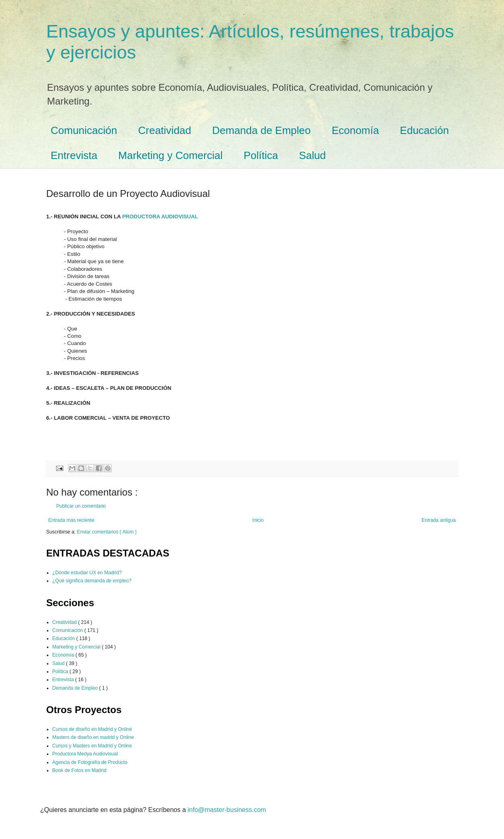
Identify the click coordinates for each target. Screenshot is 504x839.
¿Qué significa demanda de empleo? (92, 581)
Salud (313, 155)
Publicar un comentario (81, 506)
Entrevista (74, 155)
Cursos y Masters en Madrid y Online (92, 746)
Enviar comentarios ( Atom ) (107, 532)
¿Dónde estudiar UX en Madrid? (87, 573)
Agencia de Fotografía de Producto (90, 762)
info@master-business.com (227, 810)
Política (261, 155)
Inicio (258, 520)
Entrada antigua (439, 520)
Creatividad (165, 130)
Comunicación (84, 130)
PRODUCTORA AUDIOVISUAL (160, 217)
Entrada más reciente (71, 520)
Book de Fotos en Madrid (79, 770)
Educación (424, 130)
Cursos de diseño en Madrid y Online (92, 729)
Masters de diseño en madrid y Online (93, 737)
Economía (355, 130)
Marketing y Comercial (170, 155)
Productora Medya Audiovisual (85, 754)
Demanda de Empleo (261, 130)
